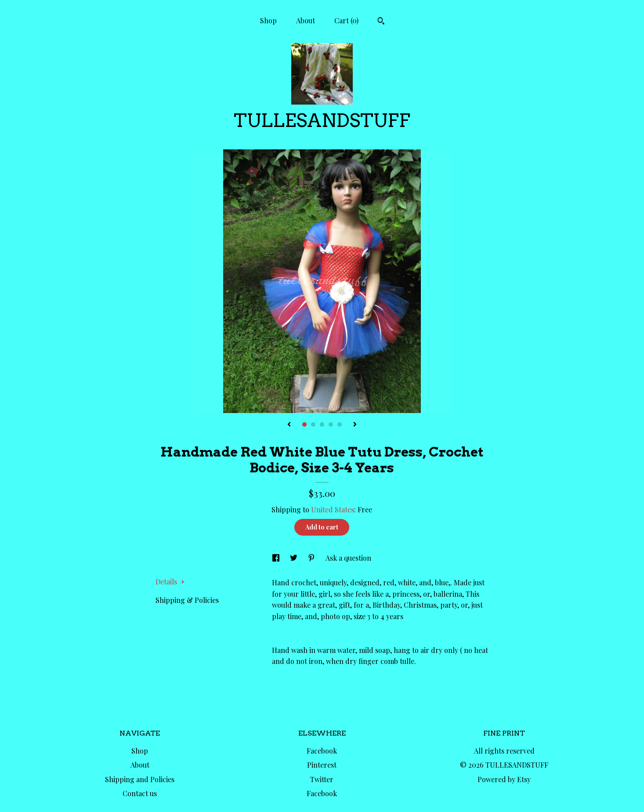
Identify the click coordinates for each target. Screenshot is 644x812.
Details (170, 582)
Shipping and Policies (140, 779)
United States (333, 509)
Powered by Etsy (504, 779)
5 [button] (340, 424)
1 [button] (304, 424)
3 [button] (322, 424)
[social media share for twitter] (295, 558)
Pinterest (322, 765)
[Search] (381, 22)
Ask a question (348, 558)
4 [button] (331, 424)
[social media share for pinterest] (312, 558)
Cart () (346, 20)
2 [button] (313, 424)
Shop (268, 20)
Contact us (140, 793)
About (306, 20)
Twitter (322, 779)
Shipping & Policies (187, 600)
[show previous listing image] (289, 425)
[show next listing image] (355, 425)
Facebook (322, 751)
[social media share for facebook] (277, 558)
